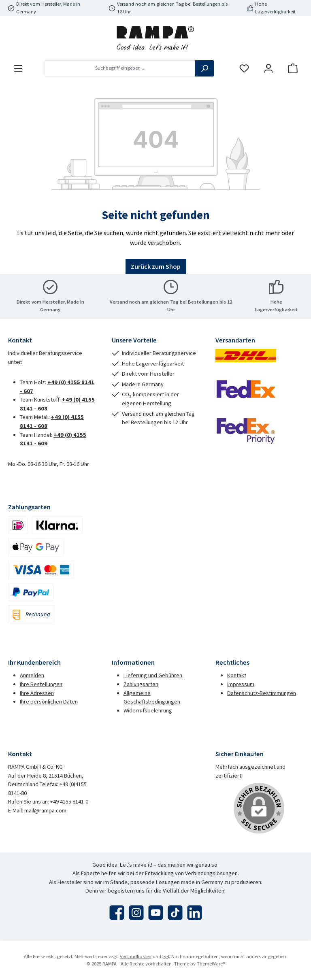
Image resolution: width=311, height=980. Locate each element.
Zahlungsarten (141, 684)
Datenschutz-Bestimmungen (262, 693)
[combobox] (120, 68)
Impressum (241, 684)
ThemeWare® (211, 964)
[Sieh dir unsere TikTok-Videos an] (175, 913)
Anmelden (32, 675)
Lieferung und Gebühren (153, 675)
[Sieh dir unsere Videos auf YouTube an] (156, 913)
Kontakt (237, 675)
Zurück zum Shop (156, 266)
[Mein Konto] (268, 68)
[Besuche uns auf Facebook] (117, 913)
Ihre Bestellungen (41, 684)
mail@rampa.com (45, 810)
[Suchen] (204, 68)
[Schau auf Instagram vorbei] (136, 913)
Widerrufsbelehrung (148, 710)
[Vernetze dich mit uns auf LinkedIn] (195, 913)
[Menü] (18, 68)
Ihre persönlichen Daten (49, 702)
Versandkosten (136, 956)
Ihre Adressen (37, 693)
